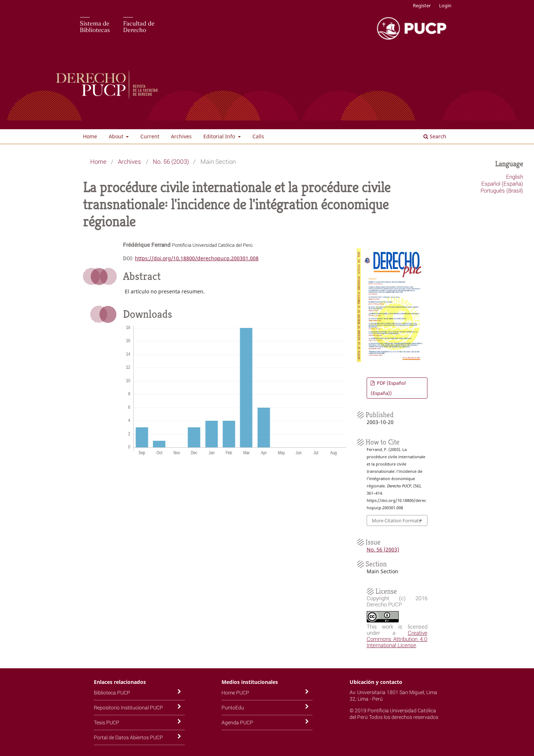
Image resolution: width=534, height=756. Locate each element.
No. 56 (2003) (171, 161)
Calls (258, 136)
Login (445, 5)
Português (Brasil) (502, 190)
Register (422, 5)
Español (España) (502, 183)
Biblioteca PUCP (112, 692)
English (515, 177)
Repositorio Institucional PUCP (128, 707)
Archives (181, 136)
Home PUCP (235, 692)
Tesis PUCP (107, 722)
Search (435, 136)
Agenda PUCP (237, 722)
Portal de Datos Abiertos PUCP (128, 737)
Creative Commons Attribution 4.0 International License (397, 639)
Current (150, 136)
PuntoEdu (233, 707)
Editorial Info (220, 136)
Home (90, 136)
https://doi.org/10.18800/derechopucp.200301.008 (197, 258)
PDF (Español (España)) (388, 388)
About (117, 136)
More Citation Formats (396, 521)
